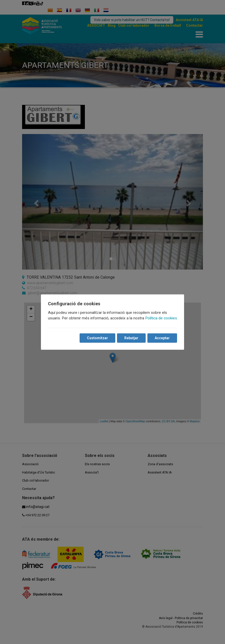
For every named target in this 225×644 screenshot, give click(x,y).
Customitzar (97, 338)
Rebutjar (131, 338)
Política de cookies (161, 318)
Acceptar (162, 338)
